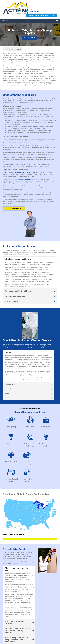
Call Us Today (29, 38)
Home (7, 49)
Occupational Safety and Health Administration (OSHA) (21, 172)
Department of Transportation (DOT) (15, 186)
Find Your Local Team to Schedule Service (41, 15)
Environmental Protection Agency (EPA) (26, 179)
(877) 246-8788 (35, 12)
